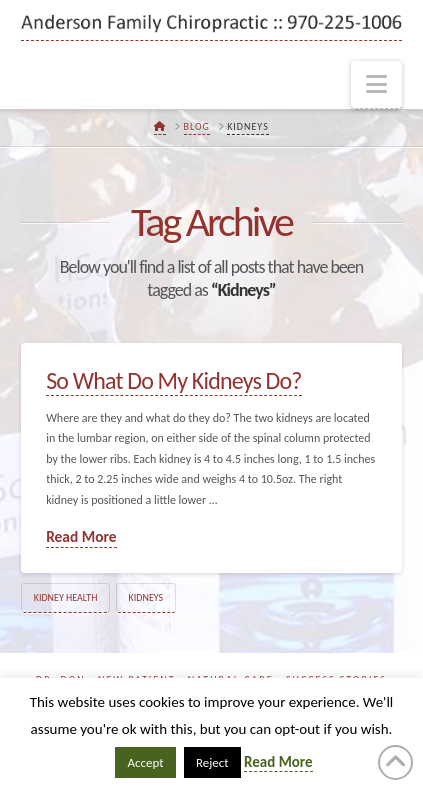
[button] (376, 85)
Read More (81, 536)
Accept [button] (145, 762)
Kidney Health (66, 597)
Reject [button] (212, 762)
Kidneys (146, 597)
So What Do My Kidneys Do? (173, 380)
